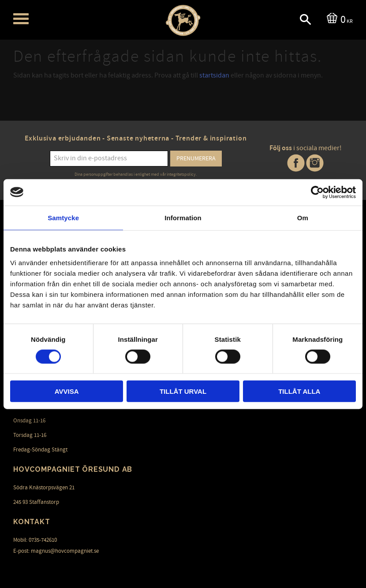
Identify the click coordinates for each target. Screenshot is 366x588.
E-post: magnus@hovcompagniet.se (56, 551)
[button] (21, 19)
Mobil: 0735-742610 (35, 540)
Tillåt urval (183, 391)
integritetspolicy (181, 174)
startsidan (214, 75)
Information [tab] (183, 217)
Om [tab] (303, 217)
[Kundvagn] (338, 19)
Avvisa (67, 391)
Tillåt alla (299, 391)
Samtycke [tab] (63, 217)
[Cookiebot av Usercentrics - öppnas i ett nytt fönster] (317, 192)
